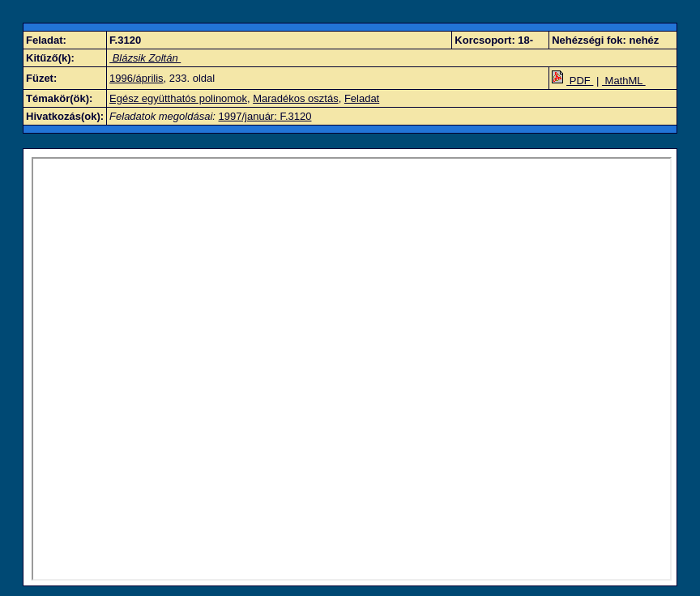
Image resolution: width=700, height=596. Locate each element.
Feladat (362, 98)
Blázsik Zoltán (145, 58)
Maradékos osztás (296, 98)
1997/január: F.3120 (265, 116)
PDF (572, 81)
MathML (624, 81)
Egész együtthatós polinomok (178, 98)
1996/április (137, 78)
